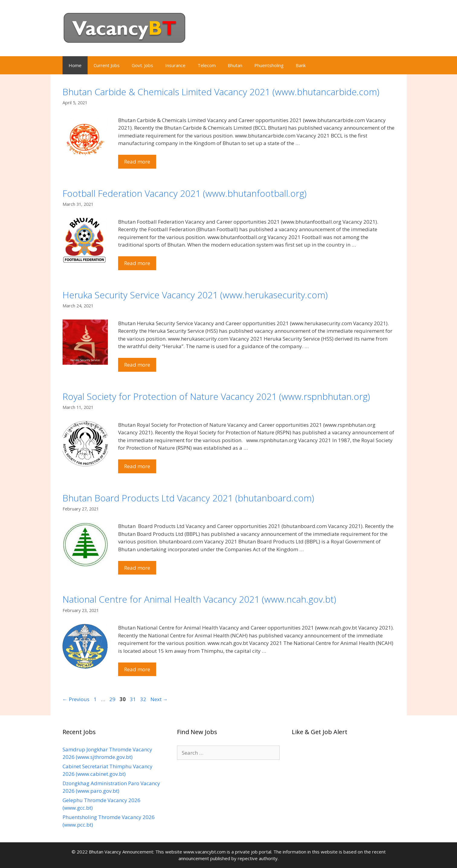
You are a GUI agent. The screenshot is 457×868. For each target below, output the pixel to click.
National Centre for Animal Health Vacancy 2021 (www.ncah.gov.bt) (199, 599)
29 (113, 699)
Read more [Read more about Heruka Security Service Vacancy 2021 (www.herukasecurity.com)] (137, 365)
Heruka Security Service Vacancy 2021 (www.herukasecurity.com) (195, 295)
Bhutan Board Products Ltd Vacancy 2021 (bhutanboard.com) (188, 498)
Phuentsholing (269, 65)
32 (144, 699)
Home (75, 65)
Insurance (175, 65)
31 (134, 699)
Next (159, 699)
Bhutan (235, 65)
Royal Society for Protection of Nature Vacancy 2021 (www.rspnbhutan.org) (216, 396)
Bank (301, 65)
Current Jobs (107, 65)
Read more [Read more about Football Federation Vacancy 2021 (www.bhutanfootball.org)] (137, 263)
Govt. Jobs (142, 65)
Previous (76, 699)
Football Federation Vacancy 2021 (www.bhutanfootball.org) (185, 193)
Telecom (207, 65)
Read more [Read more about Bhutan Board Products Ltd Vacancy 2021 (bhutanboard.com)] (137, 568)
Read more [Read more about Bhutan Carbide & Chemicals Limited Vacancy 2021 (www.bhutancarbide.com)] (137, 162)
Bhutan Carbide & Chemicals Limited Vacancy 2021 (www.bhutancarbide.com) (221, 92)
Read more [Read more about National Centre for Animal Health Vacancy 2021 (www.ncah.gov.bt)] (137, 669)
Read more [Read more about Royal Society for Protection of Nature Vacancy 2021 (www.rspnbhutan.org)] (137, 466)
